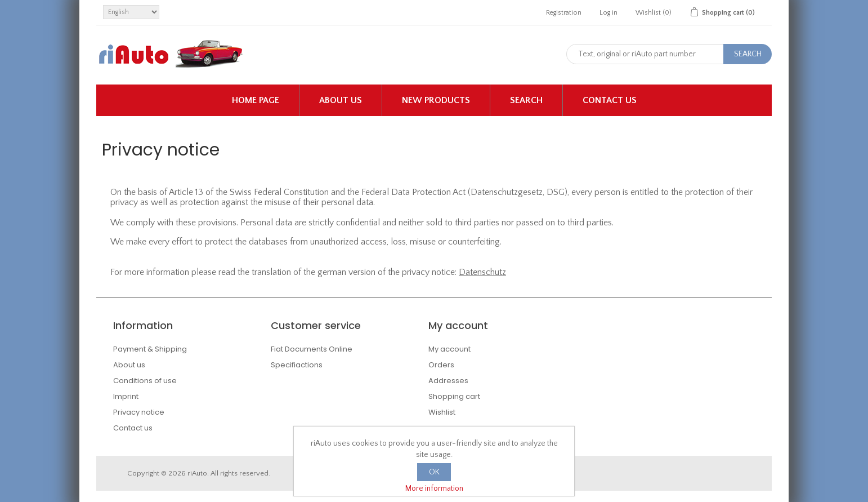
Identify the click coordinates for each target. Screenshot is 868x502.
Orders (441, 365)
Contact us (610, 100)
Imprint (126, 396)
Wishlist (442, 412)
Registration (564, 13)
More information (434, 488)
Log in (609, 13)
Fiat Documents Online (312, 349)
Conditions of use (145, 381)
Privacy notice (139, 412)
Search (526, 100)
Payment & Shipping (150, 349)
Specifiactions (297, 365)
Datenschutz (482, 272)
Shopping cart (454, 396)
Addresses (448, 381)
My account (449, 349)
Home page (256, 100)
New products (436, 100)
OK (434, 472)
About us (341, 100)
